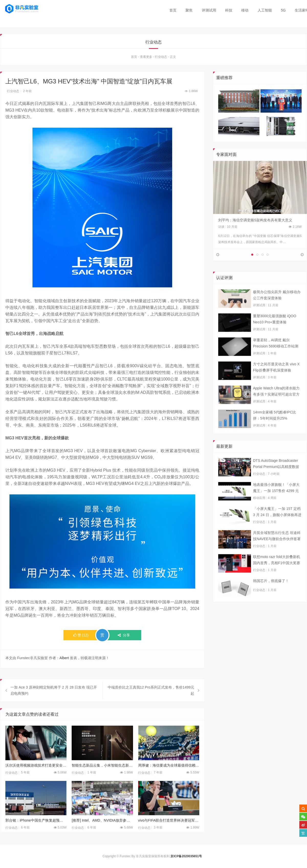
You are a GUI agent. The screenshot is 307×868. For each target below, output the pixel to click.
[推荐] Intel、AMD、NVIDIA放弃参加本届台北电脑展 (102, 830)
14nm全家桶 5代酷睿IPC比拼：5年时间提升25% (275, 425)
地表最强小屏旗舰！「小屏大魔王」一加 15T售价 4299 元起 (276, 498)
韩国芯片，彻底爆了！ (271, 591)
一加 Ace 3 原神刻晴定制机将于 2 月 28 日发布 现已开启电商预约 (54, 700)
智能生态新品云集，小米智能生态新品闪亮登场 (102, 775)
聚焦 (189, 10)
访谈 (221, 228)
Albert (64, 659)
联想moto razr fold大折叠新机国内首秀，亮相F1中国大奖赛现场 (277, 570)
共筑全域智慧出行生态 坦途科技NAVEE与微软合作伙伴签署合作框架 (277, 546)
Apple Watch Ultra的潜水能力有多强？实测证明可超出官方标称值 (276, 402)
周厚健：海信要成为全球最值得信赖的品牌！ (169, 775)
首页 (173, 10)
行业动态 (161, 58)
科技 (229, 10)
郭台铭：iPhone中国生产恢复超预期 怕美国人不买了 (36, 830)
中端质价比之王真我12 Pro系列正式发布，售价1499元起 (151, 700)
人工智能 (265, 10)
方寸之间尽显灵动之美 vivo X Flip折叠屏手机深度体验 (276, 377)
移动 (245, 10)
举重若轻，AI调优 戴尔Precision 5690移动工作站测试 (276, 353)
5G (283, 10)
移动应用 (259, 508)
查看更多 (146, 58)
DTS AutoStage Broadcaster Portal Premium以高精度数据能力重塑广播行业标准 (276, 474)
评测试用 (209, 10)
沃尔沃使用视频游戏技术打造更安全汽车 (36, 775)
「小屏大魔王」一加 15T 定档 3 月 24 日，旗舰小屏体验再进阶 (277, 522)
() (81, 636)
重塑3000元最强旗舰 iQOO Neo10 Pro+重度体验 (275, 329)
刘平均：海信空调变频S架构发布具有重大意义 (255, 221)
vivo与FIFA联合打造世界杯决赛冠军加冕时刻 (169, 830)
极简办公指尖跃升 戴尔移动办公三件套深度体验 (277, 305)
